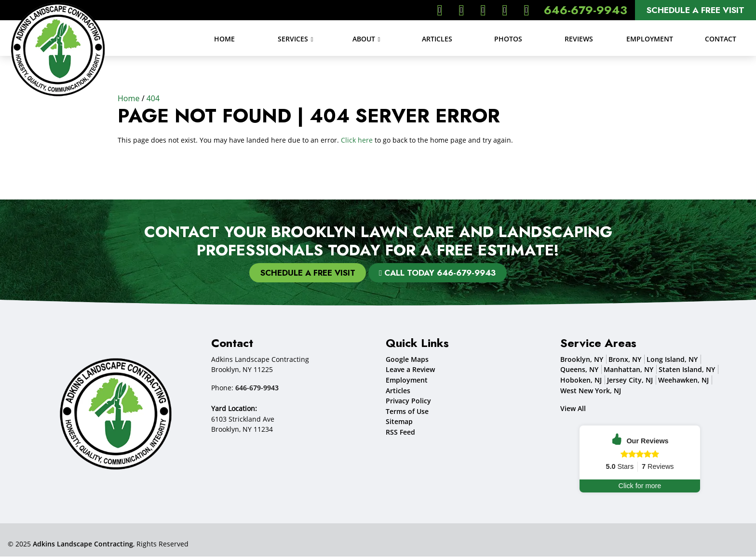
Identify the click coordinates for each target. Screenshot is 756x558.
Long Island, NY (672, 361)
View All (573, 410)
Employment (407, 381)
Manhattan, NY (628, 371)
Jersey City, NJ (630, 381)
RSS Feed (400, 433)
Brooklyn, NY (582, 361)
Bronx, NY (625, 361)
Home (129, 98)
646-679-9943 (586, 10)
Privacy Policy (408, 402)
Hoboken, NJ (581, 381)
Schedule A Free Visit (695, 10)
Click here (357, 140)
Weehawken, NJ (683, 381)
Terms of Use (407, 413)
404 (153, 98)
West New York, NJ (591, 392)
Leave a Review (410, 371)
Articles (398, 392)
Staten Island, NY (687, 371)
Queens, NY (579, 371)
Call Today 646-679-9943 (439, 273)
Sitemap (399, 423)
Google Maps (407, 361)
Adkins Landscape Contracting (83, 545)
